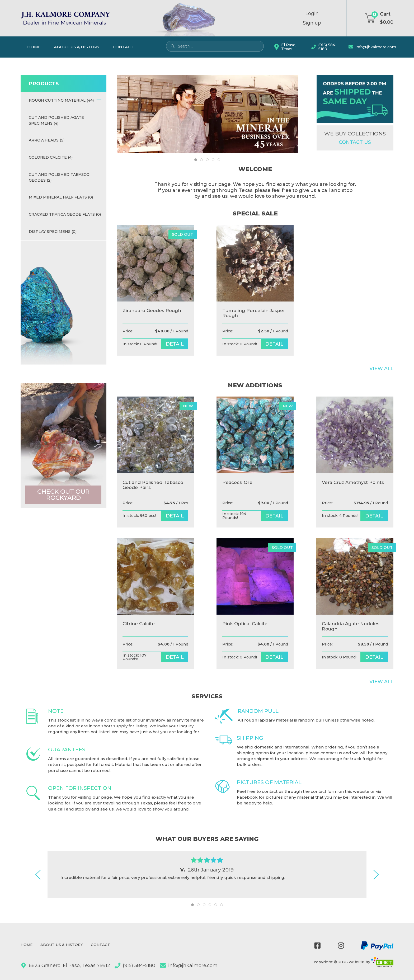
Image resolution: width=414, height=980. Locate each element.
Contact (123, 47)
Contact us (355, 142)
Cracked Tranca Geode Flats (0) (65, 214)
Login (312, 13)
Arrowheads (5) (47, 140)
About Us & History (77, 47)
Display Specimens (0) (53, 232)
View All (381, 369)
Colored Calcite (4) (51, 157)
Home (34, 47)
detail (175, 344)
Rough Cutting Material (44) (65, 100)
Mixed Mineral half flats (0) (61, 197)
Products (44, 84)
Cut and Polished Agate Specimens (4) (65, 120)
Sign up (312, 23)
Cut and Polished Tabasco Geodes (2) (59, 177)
